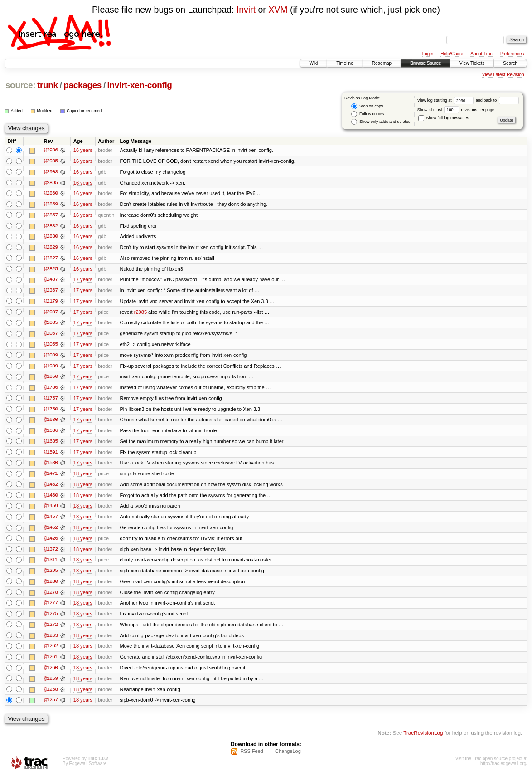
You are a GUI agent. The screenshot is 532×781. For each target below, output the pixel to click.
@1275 (51, 618)
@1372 (51, 553)
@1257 (51, 705)
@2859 (51, 205)
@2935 (51, 161)
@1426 (51, 542)
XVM (278, 10)
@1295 (51, 575)
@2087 (51, 313)
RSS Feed (252, 757)
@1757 (51, 400)
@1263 (51, 640)
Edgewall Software (88, 769)
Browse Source (426, 63)
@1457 (51, 520)
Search (510, 63)
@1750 (51, 411)
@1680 (51, 422)
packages (82, 85)
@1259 (51, 683)
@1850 (51, 379)
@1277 (51, 607)
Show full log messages (444, 118)
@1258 (51, 694)
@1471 (51, 477)
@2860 (51, 194)
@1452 (51, 531)
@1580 (51, 466)
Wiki (313, 63)
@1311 (51, 564)
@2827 (51, 259)
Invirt (246, 10)
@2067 (51, 335)
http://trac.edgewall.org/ (504, 769)
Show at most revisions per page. (457, 110)
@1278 (51, 596)
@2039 (51, 357)
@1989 (51, 368)
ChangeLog (288, 757)
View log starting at (447, 100)
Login (428, 54)
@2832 (51, 226)
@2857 (51, 215)
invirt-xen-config (140, 85)
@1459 (51, 509)
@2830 (51, 237)
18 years (83, 477)
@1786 (51, 390)
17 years (83, 281)
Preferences (512, 54)
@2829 (51, 248)
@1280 (51, 586)
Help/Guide (452, 54)
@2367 (51, 292)
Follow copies (368, 114)
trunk (48, 85)
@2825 (51, 270)
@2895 (51, 183)
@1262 (51, 651)
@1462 (51, 488)
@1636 (51, 433)
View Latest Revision (503, 75)
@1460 (51, 498)
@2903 (51, 172)
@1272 (51, 629)
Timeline (345, 63)
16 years (83, 150)
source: (20, 85)
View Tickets (472, 63)
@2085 (51, 324)
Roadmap (382, 63)
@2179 (51, 303)
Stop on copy (367, 106)
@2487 (51, 281)
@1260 (51, 673)
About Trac (481, 54)
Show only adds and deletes (381, 122)
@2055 (51, 346)
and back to (497, 100)
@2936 (51, 150)
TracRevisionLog (423, 738)
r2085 (140, 313)
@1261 (51, 662)
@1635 (51, 444)
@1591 (51, 455)
